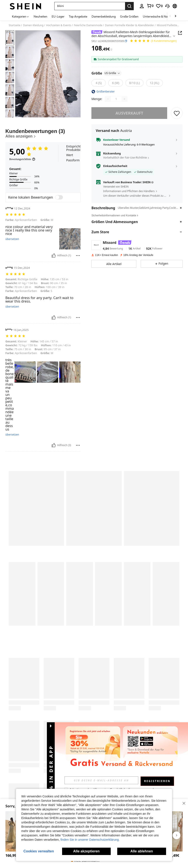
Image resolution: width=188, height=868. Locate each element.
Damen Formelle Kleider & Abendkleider (130, 25)
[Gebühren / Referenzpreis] (111, 49)
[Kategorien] (21, 16)
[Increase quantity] (124, 99)
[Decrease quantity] (108, 99)
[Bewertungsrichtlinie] (22, 159)
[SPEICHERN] (177, 113)
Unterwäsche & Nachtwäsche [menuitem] (162, 16)
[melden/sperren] (78, 256)
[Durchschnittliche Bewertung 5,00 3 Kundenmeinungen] (153, 41)
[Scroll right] (175, 16)
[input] (107, 780)
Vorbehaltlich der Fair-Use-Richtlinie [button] (125, 158)
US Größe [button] (113, 73)
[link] (150, 6)
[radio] (99, 83)
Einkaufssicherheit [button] (115, 166)
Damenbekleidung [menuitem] (104, 16)
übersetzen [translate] (12, 239)
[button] (90, 6)
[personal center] (142, 6)
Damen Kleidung (33, 25)
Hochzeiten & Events (59, 25)
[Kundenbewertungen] (43, 134)
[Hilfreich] (54, 256)
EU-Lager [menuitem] (58, 16)
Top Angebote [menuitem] (78, 16)
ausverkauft (129, 113)
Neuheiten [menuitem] (40, 16)
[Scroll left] (170, 16)
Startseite (15, 25)
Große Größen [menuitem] (129, 16)
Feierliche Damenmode (88, 25)
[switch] (59, 197)
